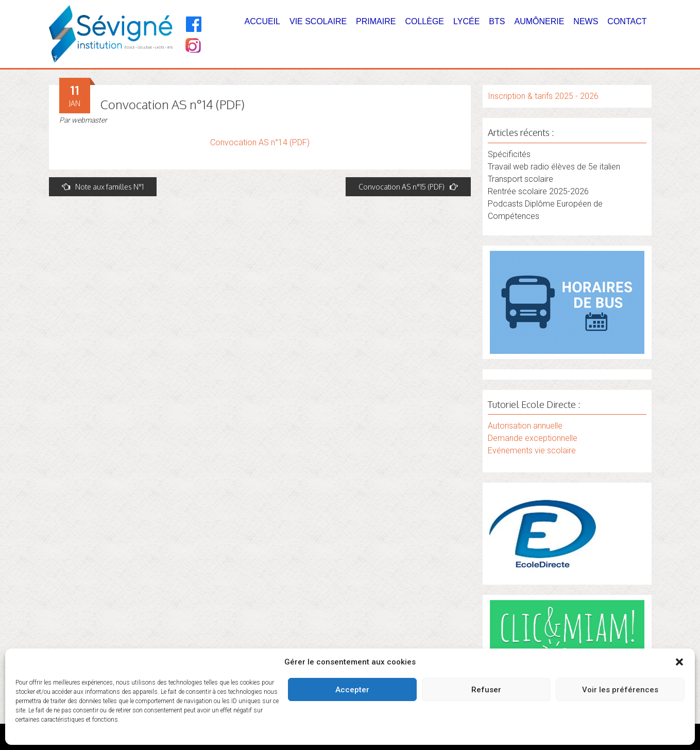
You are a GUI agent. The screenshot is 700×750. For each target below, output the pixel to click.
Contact (627, 21)
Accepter (352, 690)
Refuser (486, 690)
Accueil (262, 21)
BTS (497, 21)
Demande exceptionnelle (533, 438)
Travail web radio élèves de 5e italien (554, 167)
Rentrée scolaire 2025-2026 (538, 191)
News (586, 21)
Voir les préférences (620, 690)
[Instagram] (192, 47)
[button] (679, 662)
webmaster (89, 120)
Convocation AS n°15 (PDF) (408, 187)
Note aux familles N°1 (103, 187)
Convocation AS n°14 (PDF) (260, 142)
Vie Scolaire (318, 21)
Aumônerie (539, 21)
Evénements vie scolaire (532, 450)
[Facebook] (194, 24)
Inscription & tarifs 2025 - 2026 (543, 96)
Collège (424, 21)
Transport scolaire (520, 179)
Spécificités (509, 154)
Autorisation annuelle (525, 426)
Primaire (376, 21)
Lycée (466, 21)
